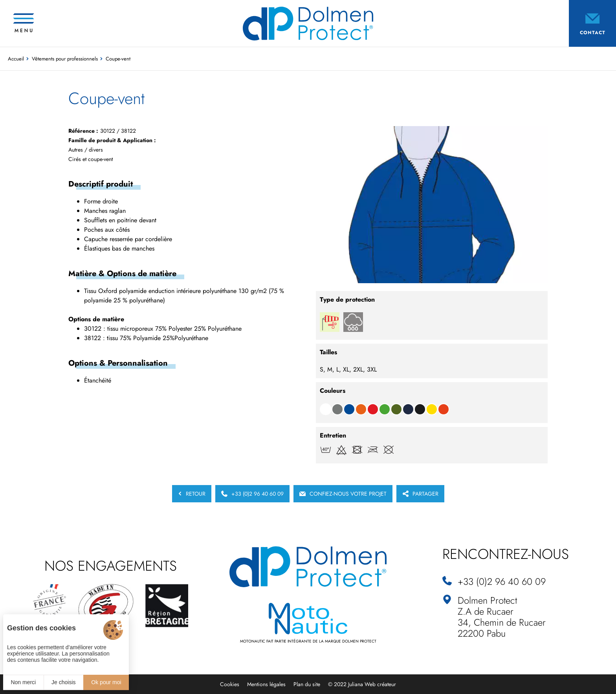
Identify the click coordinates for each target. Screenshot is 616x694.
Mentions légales (266, 684)
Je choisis (63, 682)
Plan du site (307, 684)
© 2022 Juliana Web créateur (362, 684)
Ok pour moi (106, 682)
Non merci (23, 682)
